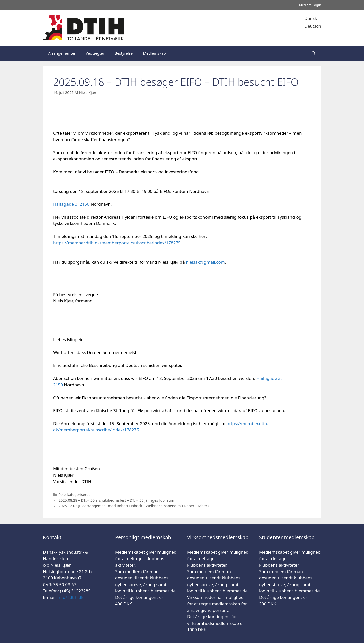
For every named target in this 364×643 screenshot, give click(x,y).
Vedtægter (95, 53)
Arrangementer (62, 53)
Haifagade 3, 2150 (72, 204)
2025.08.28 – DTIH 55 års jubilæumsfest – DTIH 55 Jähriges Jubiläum (117, 500)
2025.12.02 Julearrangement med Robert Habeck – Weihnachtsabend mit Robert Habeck (134, 506)
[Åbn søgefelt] (314, 53)
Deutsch (313, 26)
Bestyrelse (124, 53)
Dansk (311, 18)
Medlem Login (310, 5)
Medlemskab (154, 53)
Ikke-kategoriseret (74, 495)
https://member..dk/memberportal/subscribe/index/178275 (117, 243)
